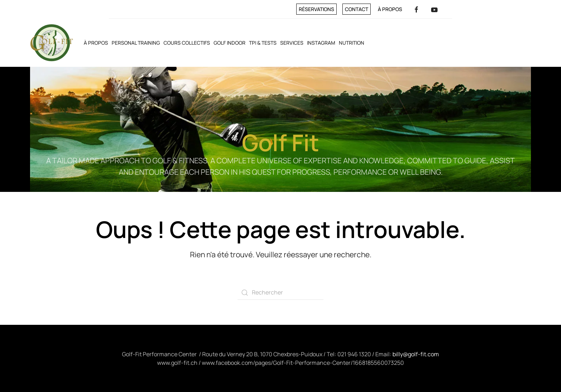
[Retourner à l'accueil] (52, 43)
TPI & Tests (263, 43)
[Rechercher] (280, 293)
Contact (357, 9)
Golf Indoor (230, 43)
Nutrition (352, 43)
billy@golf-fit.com (416, 354)
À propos (390, 9)
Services (292, 43)
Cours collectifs (187, 43)
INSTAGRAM (321, 43)
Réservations (316, 9)
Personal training (136, 43)
